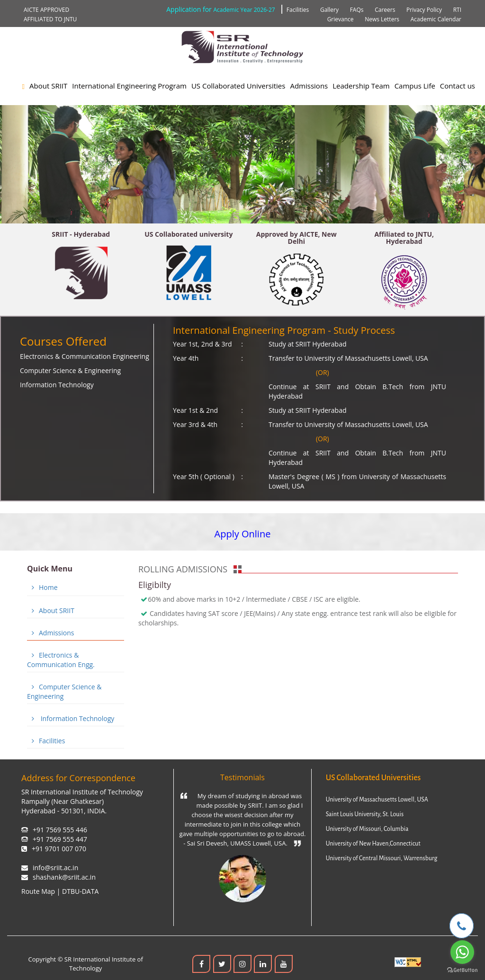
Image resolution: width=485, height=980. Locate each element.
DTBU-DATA (80, 891)
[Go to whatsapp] (462, 952)
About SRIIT (48, 86)
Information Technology (57, 385)
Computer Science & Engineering (70, 370)
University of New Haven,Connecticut (373, 844)
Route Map (38, 891)
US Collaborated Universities (238, 86)
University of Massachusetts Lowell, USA (377, 800)
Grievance (341, 19)
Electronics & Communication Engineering (85, 356)
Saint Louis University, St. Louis (365, 814)
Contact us (458, 86)
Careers (385, 10)
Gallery (329, 10)
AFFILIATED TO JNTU (50, 19)
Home (42, 588)
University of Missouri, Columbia (367, 829)
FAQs (357, 10)
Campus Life (415, 86)
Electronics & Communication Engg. (61, 660)
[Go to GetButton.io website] (462, 970)
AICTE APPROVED (46, 10)
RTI (457, 10)
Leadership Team (361, 86)
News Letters (382, 19)
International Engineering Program (129, 86)
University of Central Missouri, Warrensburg (382, 858)
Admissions (309, 86)
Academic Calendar (436, 19)
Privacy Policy (424, 10)
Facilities (298, 10)
